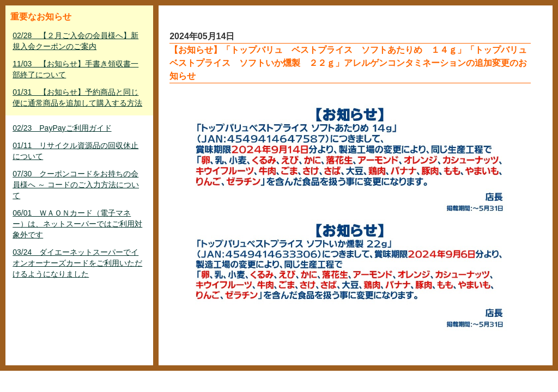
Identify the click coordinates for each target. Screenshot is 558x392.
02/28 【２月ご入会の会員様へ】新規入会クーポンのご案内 (75, 41)
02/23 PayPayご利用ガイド (62, 128)
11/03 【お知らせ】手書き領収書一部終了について (75, 69)
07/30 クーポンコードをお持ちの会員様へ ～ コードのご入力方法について (76, 185)
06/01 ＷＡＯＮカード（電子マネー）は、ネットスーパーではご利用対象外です (77, 224)
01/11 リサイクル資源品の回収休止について (75, 151)
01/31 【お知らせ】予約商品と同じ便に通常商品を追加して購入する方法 (77, 97)
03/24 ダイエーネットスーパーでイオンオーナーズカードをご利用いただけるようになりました (77, 263)
